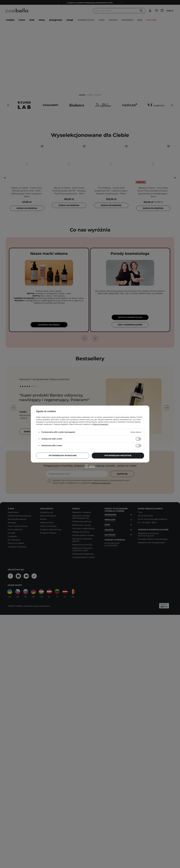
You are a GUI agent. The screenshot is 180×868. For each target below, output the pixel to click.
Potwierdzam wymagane (63, 455)
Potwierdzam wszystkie (118, 455)
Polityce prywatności (100, 424)
